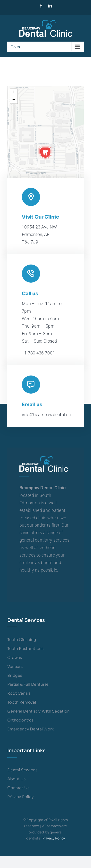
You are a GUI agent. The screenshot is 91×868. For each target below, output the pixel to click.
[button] (45, 153)
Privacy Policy (54, 838)
